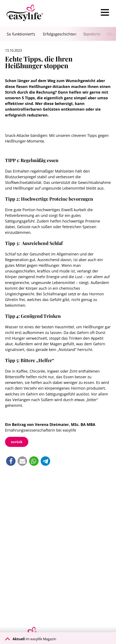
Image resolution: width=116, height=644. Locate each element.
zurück (17, 442)
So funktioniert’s (21, 34)
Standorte (92, 34)
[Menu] (105, 12)
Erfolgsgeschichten (60, 34)
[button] (11, 461)
